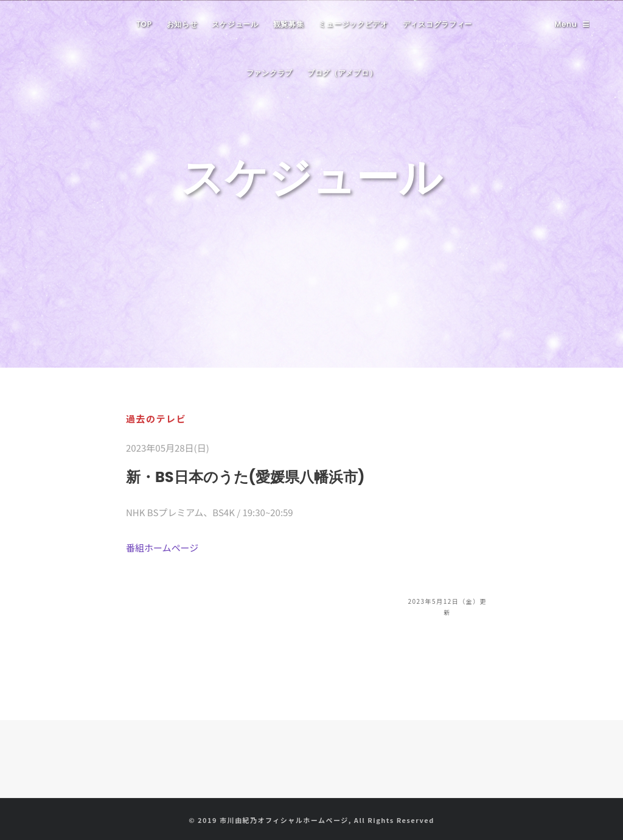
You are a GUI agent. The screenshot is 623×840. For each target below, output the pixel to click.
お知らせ (182, 24)
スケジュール (235, 24)
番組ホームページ (162, 548)
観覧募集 (289, 24)
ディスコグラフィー (437, 24)
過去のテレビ (156, 418)
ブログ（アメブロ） (342, 73)
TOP (144, 24)
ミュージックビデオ (353, 24)
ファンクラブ (270, 73)
